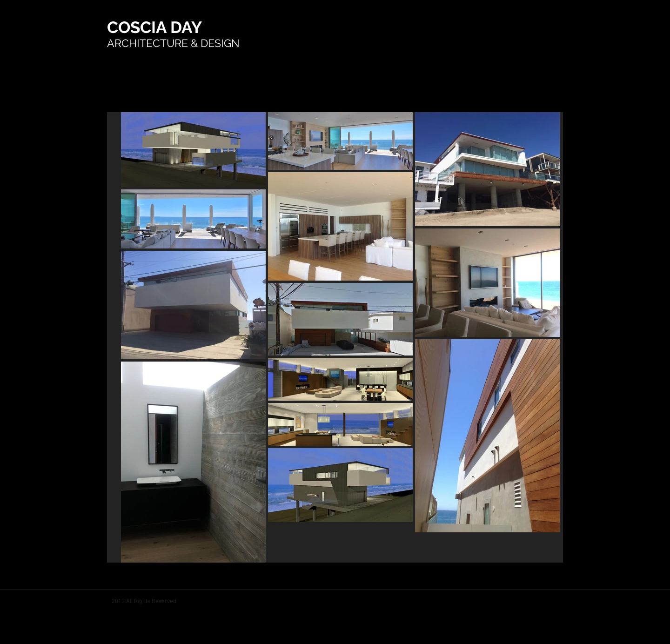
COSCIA (139, 27)
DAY (186, 27)
